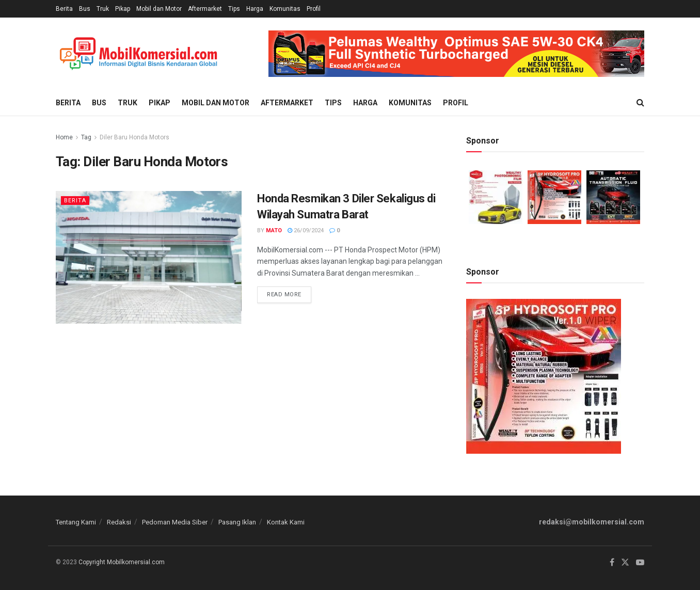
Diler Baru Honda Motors (134, 137)
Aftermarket (205, 9)
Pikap (123, 9)
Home (64, 137)
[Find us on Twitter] (625, 563)
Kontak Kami (286, 522)
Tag (86, 137)
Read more (289, 292)
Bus (85, 9)
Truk (103, 9)
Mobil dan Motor (159, 9)
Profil (314, 9)
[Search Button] (640, 103)
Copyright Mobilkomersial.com (122, 562)
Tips (234, 9)
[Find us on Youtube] (640, 563)
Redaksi (119, 522)
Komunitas (285, 9)
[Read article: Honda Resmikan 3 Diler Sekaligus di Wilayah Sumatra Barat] (149, 257)
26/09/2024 (306, 230)
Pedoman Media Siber (175, 522)
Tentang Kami (76, 522)
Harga (255, 9)
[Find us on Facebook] (612, 563)
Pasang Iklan (237, 522)
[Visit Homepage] (138, 54)
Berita (64, 9)
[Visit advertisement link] (456, 54)
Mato (274, 230)
